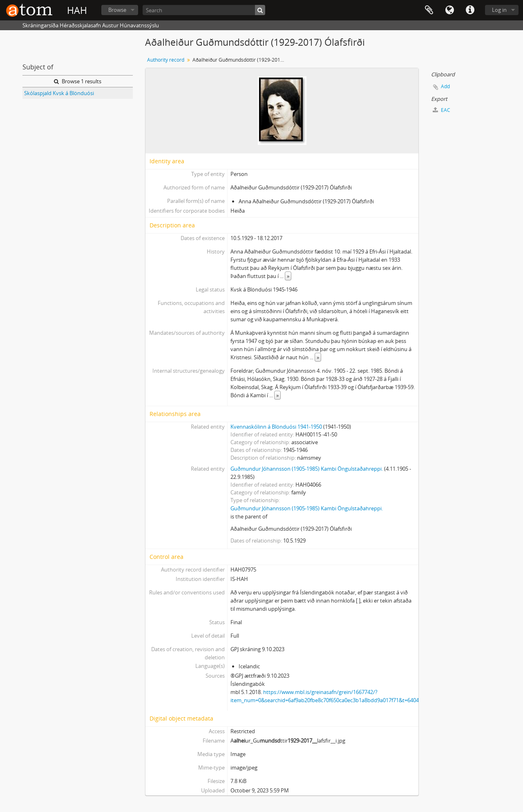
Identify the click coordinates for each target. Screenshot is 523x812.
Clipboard (429, 10)
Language (449, 10)
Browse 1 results (78, 81)
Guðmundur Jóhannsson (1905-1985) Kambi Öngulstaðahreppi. (307, 469)
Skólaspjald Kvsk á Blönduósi (59, 93)
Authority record (166, 60)
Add (445, 86)
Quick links (470, 10)
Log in (499, 10)
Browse (117, 10)
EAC (441, 110)
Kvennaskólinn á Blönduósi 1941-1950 (276, 427)
